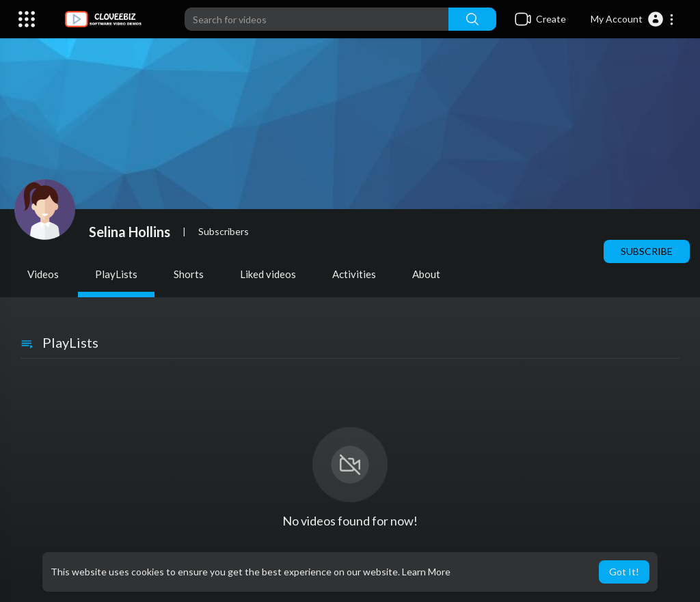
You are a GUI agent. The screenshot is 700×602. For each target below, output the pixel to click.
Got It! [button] (624, 572)
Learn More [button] (426, 572)
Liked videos (268, 274)
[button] (633, 19)
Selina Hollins (130, 232)
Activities (354, 274)
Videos (43, 274)
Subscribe (647, 251)
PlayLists (116, 274)
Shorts (189, 274)
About (426, 274)
